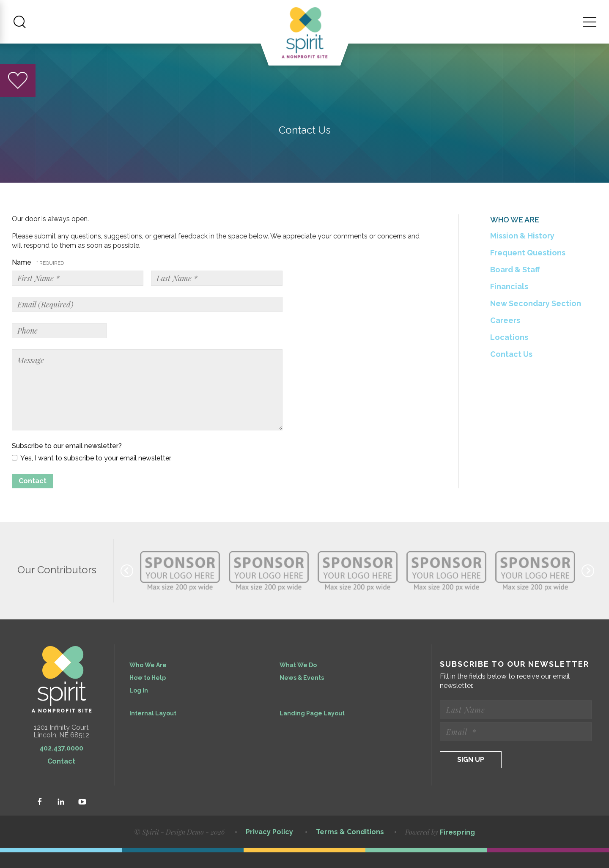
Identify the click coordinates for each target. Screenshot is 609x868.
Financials (509, 302)
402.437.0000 (61, 764)
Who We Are (148, 681)
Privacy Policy (269, 847)
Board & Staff (515, 285)
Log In (139, 706)
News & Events (302, 693)
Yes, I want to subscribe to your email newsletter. (92, 474)
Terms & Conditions (350, 847)
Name (22, 278)
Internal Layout (153, 729)
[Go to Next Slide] (588, 586)
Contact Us (511, 370)
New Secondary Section (536, 319)
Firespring (457, 848)
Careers (505, 336)
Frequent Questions (528, 268)
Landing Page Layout (312, 729)
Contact (61, 777)
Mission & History (522, 251)
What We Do (298, 681)
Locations (509, 353)
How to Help (148, 693)
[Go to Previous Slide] (127, 586)
